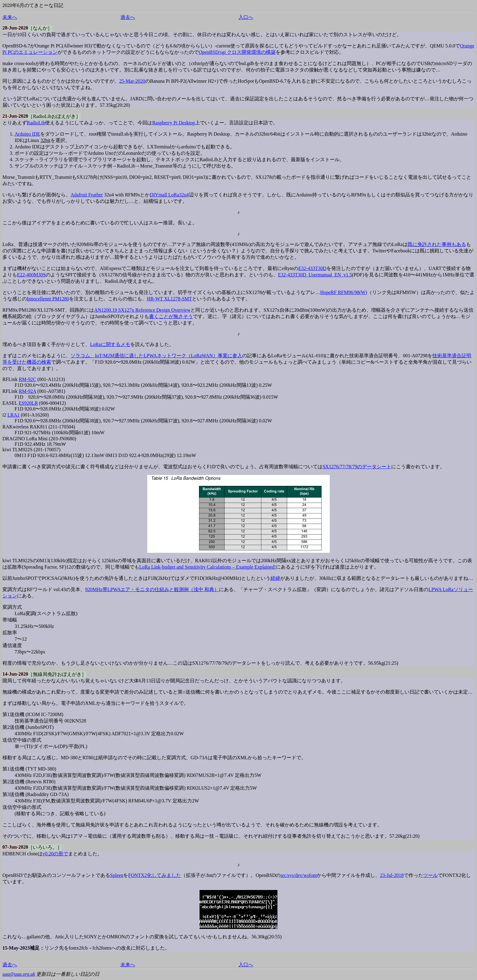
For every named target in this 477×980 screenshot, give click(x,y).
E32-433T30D (312, 268)
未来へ (10, 17)
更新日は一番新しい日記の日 (68, 974)
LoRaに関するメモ (110, 344)
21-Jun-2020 (15, 116)
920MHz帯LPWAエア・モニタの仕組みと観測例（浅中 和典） (152, 589)
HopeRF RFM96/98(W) (343, 292)
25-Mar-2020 (132, 81)
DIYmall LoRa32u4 (169, 195)
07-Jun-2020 (15, 847)
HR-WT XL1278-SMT (169, 299)
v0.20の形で (55, 854)
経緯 (275, 578)
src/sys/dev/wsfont (299, 875)
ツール (430, 875)
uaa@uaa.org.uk (19, 974)
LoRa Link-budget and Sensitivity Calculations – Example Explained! (208, 567)
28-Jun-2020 (15, 28)
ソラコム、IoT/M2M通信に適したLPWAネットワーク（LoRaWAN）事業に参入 (156, 356)
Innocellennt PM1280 (48, 299)
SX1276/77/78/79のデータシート (357, 467)
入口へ (246, 17)
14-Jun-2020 (15, 674)
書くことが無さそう (171, 316)
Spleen (117, 875)
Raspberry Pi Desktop (173, 123)
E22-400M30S (31, 275)
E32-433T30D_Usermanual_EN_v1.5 (315, 275)
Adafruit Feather (87, 195)
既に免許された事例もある (437, 244)
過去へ (128, 17)
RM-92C (28, 379)
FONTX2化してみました (154, 875)
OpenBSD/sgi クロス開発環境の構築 (237, 52)
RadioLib (36, 123)
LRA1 (13, 415)
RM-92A (28, 391)
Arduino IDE (27, 134)
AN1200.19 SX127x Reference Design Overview (142, 310)
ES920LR (28, 403)
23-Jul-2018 (392, 875)
